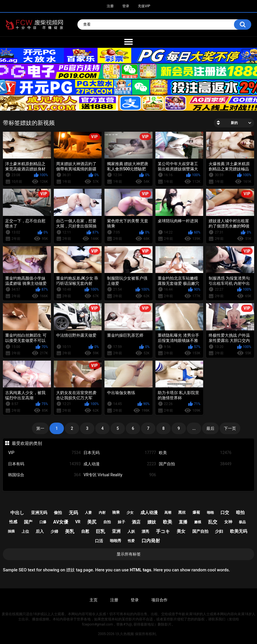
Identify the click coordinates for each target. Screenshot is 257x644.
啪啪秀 (116, 541)
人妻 (88, 513)
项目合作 (159, 600)
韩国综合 (44, 475)
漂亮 (145, 531)
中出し (17, 513)
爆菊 (196, 512)
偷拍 (58, 513)
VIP (44, 453)
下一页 (230, 428)
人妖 (131, 531)
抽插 (11, 531)
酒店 (136, 522)
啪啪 (210, 513)
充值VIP (144, 6)
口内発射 (151, 541)
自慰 (85, 531)
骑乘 (116, 512)
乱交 (213, 522)
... (194, 428)
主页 (94, 600)
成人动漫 (120, 464)
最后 (210, 428)
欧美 (195, 453)
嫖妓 (152, 522)
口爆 (43, 522)
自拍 (107, 522)
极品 (242, 522)
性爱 (131, 541)
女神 (228, 522)
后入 (40, 531)
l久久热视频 (125, 634)
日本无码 (120, 453)
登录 (126, 6)
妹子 (121, 522)
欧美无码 (239, 531)
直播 (183, 522)
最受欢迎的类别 (27, 443)
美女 (181, 531)
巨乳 (100, 531)
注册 (110, 6)
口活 (99, 541)
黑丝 (182, 512)
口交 (225, 513)
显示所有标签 (129, 554)
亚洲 (116, 531)
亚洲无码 (39, 513)
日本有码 (44, 464)
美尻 (92, 522)
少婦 (54, 531)
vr (78, 522)
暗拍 (240, 513)
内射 (102, 513)
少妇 (219, 531)
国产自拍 (195, 464)
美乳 (70, 531)
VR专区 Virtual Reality (120, 475)
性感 (13, 522)
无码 (73, 513)
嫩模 (198, 522)
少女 (130, 513)
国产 (28, 522)
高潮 (168, 513)
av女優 (61, 522)
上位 (25, 531)
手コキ (163, 531)
